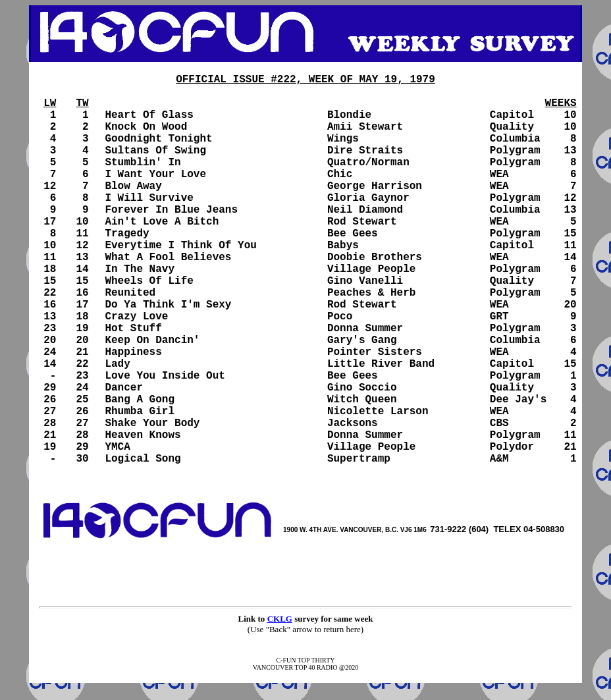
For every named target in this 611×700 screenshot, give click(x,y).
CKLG (280, 619)
